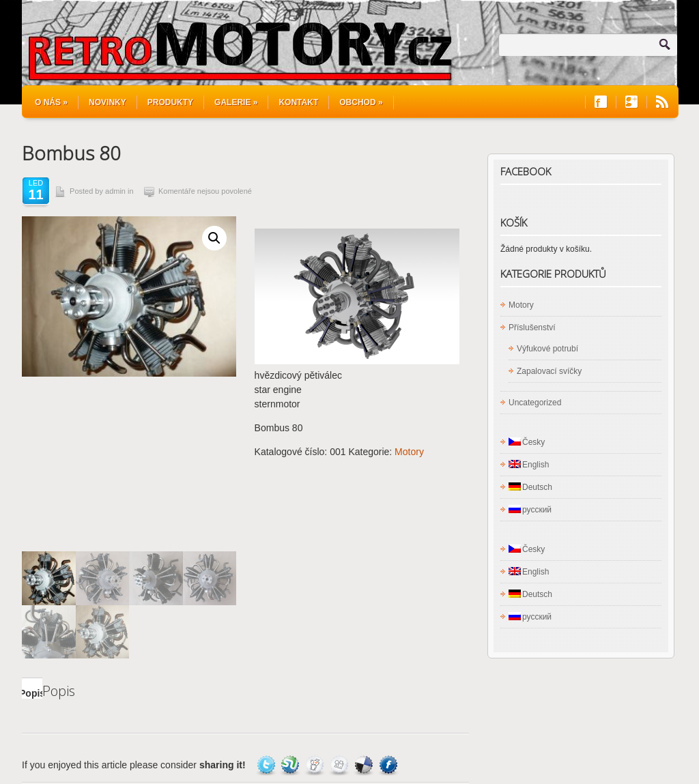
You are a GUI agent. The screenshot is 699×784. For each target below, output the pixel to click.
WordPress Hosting (640, 744)
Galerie (236, 102)
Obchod (361, 102)
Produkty (170, 102)
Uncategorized (535, 403)
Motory (409, 452)
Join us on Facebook (601, 102)
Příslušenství (532, 328)
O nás (51, 102)
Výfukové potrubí (547, 349)
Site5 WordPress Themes (628, 731)
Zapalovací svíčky (549, 371)
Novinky (108, 102)
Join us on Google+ (631, 102)
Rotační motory (149, 751)
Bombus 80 (71, 153)
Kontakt (298, 102)
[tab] (32, 514)
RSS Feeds (662, 102)
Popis (32, 519)
